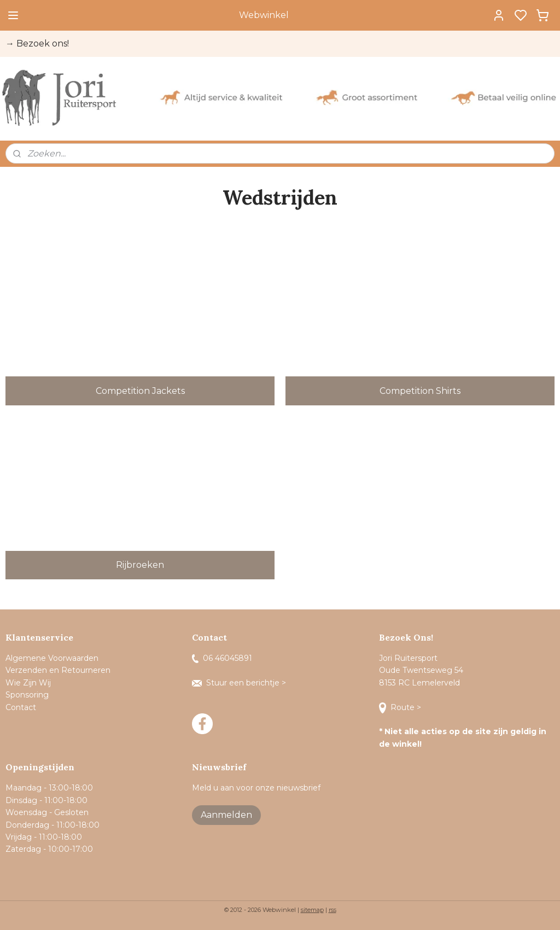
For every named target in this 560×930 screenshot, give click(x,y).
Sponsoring (27, 695)
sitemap (312, 910)
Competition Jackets (140, 390)
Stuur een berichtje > (240, 683)
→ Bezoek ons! (37, 43)
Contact (22, 707)
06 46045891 (222, 658)
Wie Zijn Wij (28, 683)
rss (332, 910)
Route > (401, 707)
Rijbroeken (140, 565)
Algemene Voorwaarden (52, 658)
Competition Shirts (420, 390)
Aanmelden (226, 815)
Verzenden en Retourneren (58, 670)
